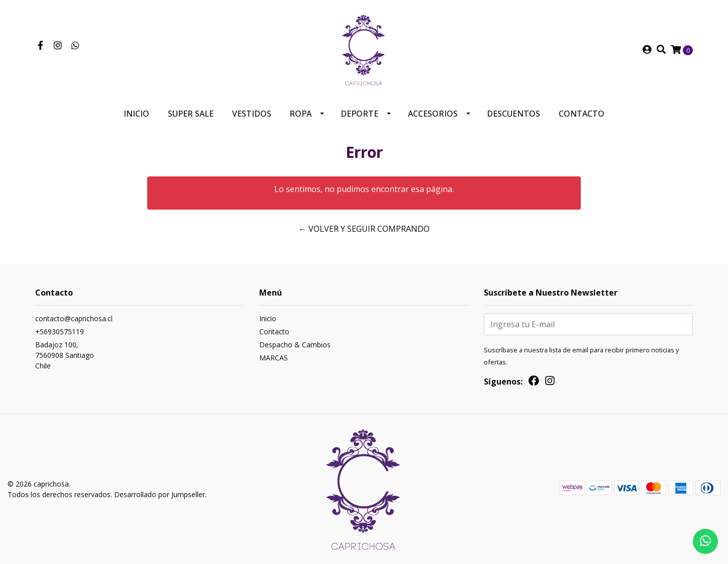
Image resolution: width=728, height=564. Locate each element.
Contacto (582, 114)
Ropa (300, 114)
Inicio (136, 114)
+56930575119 (60, 332)
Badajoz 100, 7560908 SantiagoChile (65, 355)
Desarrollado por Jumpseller (160, 494)
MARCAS (274, 358)
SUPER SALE (191, 114)
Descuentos (513, 114)
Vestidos (252, 114)
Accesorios (433, 114)
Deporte (359, 114)
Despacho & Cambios (295, 345)
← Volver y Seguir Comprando (364, 229)
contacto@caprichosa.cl (74, 318)
